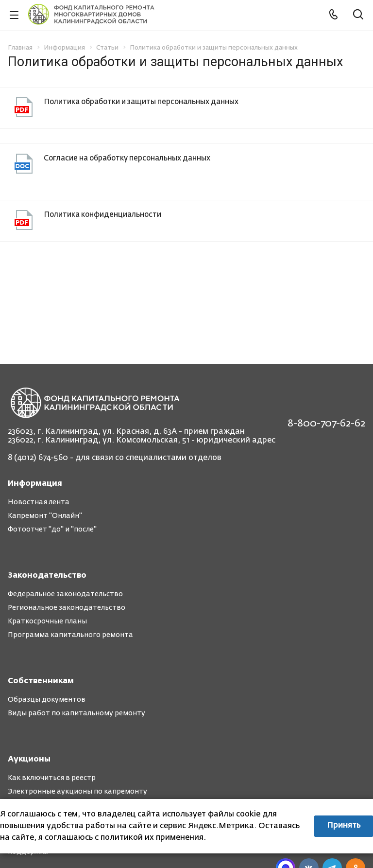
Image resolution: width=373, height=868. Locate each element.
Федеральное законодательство (65, 594)
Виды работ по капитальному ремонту (76, 713)
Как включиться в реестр (52, 778)
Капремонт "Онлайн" (45, 516)
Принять (344, 826)
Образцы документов (47, 700)
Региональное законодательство (67, 608)
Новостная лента (39, 502)
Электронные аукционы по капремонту (77, 792)
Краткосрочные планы (47, 621)
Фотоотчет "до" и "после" (52, 530)
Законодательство (47, 576)
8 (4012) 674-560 (38, 458)
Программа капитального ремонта (70, 635)
